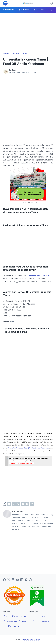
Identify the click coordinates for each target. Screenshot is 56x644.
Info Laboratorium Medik (31, 639)
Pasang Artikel (19, 616)
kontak (22, 621)
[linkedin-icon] (22, 580)
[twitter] (14, 504)
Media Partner (10, 621)
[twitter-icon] (9, 580)
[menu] (5, 3)
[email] (32, 504)
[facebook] (9, 504)
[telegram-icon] (26, 580)
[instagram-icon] (13, 580)
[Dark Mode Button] (52, 3)
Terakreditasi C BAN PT (39, 276)
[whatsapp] (18, 504)
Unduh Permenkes (41, 621)
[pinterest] (27, 504)
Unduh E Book (41, 616)
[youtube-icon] (17, 580)
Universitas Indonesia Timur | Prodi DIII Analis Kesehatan (28, 448)
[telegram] (23, 504)
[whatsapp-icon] (30, 580)
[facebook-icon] (4, 580)
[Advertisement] (28, 32)
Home (7, 616)
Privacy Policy (15, 626)
